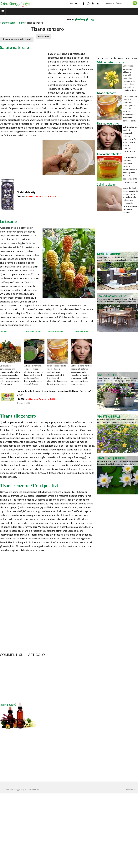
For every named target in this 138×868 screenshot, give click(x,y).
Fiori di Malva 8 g (26, 192)
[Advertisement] (33, 19)
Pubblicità (130, 790)
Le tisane (8, 221)
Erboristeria (8, 23)
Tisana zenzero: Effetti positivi (29, 485)
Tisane (21, 23)
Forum (73, 3)
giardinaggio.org (84, 19)
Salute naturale (14, 47)
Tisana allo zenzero (18, 416)
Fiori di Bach (8, 705)
